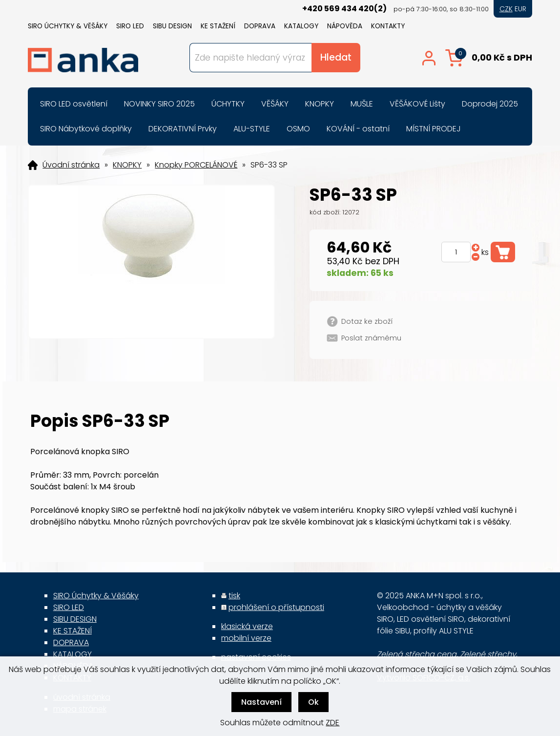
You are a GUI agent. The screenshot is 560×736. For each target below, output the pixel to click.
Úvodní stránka (71, 165)
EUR (520, 9)
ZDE (332, 723)
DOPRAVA (260, 26)
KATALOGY (301, 26)
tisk (234, 596)
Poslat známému (371, 338)
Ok (313, 702)
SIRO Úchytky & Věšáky (68, 26)
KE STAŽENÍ (218, 26)
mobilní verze (246, 638)
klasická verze (247, 626)
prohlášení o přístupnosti (276, 607)
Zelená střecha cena (417, 654)
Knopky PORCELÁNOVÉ (196, 165)
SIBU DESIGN (172, 26)
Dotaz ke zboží (367, 321)
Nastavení (261, 702)
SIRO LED (130, 26)
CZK (506, 9)
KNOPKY (127, 165)
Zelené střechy (488, 654)
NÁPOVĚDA (345, 26)
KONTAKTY (388, 26)
